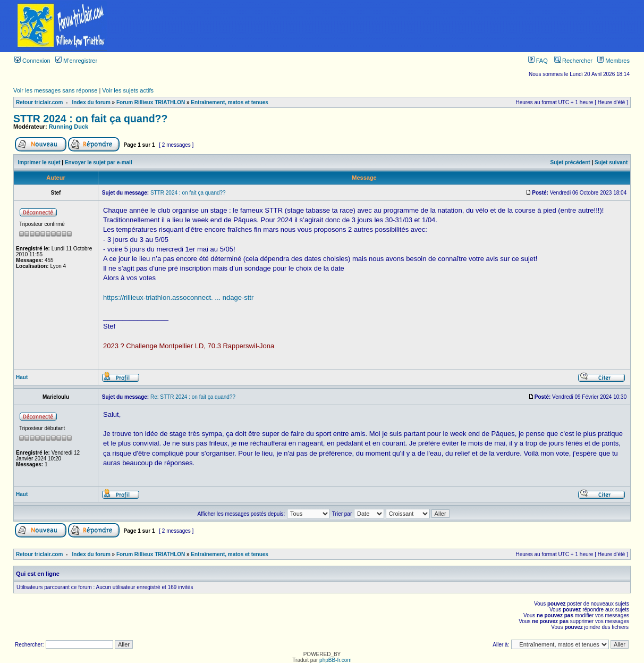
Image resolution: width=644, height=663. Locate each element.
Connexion (32, 61)
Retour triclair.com (39, 102)
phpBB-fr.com (336, 660)
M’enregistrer (76, 61)
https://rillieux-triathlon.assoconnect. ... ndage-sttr (178, 297)
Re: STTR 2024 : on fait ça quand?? (193, 397)
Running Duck (69, 127)
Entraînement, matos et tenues (230, 102)
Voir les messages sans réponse (55, 90)
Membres (613, 61)
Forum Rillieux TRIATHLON (151, 102)
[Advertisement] (384, 26)
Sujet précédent (570, 162)
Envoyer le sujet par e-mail (99, 162)
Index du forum (91, 102)
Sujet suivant (611, 162)
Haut (22, 377)
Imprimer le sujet (39, 162)
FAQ (538, 61)
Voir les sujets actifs (128, 90)
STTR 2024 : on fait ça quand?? (90, 119)
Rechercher (573, 61)
